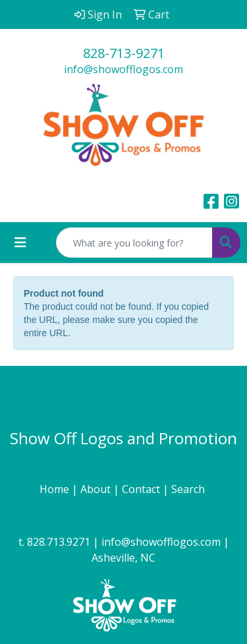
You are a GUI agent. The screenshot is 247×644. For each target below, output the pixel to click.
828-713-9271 (124, 53)
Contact (142, 489)
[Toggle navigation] (20, 243)
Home (56, 489)
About (97, 489)
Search (189, 489)
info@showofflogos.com (123, 69)
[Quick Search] (134, 243)
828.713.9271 (59, 542)
